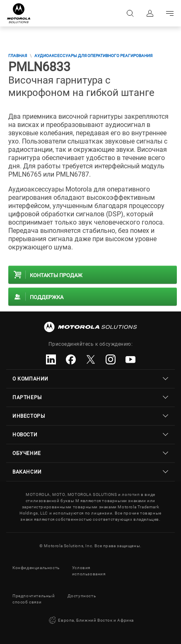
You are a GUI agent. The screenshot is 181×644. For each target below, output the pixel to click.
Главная (18, 56)
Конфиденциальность (36, 568)
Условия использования (89, 571)
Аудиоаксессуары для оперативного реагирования (93, 56)
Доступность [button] (82, 596)
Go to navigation (170, 13)
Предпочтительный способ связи (34, 599)
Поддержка (47, 297)
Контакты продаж (56, 275)
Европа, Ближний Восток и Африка (90, 620)
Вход (150, 13)
